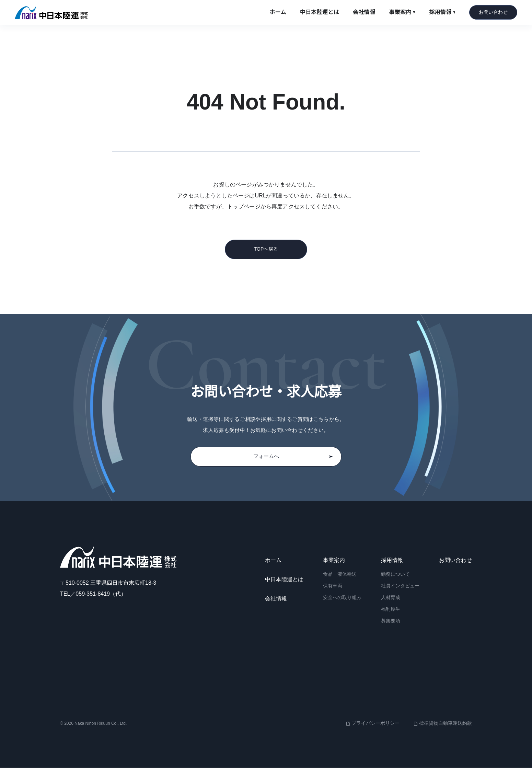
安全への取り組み (342, 598)
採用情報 (442, 12)
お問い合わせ (493, 12)
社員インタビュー (400, 586)
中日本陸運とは (320, 12)
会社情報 (364, 12)
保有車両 (333, 586)
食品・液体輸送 (340, 575)
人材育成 (391, 598)
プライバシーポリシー (375, 723)
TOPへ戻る (266, 249)
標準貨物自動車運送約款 (446, 723)
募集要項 (391, 621)
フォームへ (293, 457)
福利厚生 (391, 609)
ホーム (278, 12)
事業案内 (402, 12)
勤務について (395, 575)
